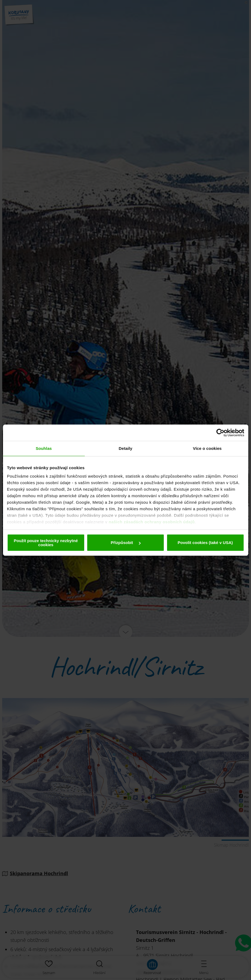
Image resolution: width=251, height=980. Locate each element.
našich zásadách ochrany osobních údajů (152, 522)
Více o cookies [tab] (207, 448)
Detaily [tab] (126, 448)
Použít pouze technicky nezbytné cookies (46, 543)
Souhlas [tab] (44, 448)
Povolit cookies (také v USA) (205, 543)
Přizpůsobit (126, 543)
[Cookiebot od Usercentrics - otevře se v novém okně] (220, 433)
